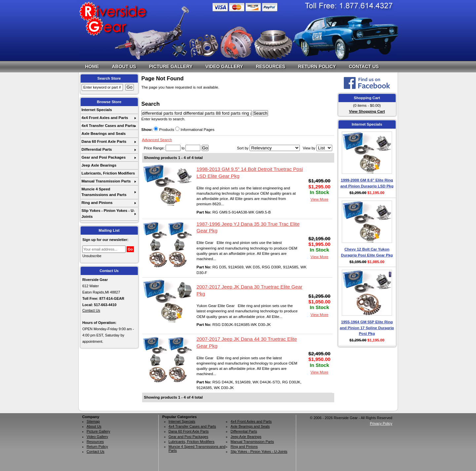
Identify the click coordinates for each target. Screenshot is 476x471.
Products (164, 130)
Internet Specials (97, 110)
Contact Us (364, 66)
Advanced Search (157, 140)
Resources (271, 66)
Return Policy (317, 66)
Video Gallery (224, 66)
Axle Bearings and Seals (103, 134)
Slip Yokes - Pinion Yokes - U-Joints (108, 213)
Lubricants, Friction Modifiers (108, 173)
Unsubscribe (92, 256)
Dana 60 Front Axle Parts (104, 141)
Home (92, 66)
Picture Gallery (171, 66)
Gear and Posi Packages (103, 157)
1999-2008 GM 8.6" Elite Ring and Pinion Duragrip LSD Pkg (367, 183)
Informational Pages (195, 130)
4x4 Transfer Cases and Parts (108, 126)
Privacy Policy (381, 423)
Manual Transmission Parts (106, 181)
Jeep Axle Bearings (99, 165)
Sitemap (93, 421)
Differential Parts (97, 149)
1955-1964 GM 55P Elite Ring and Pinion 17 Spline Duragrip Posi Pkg (367, 328)
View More (319, 199)
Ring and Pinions (97, 203)
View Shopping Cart (367, 111)
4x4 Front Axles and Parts (105, 118)
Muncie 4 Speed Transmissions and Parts (104, 192)
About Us (124, 66)
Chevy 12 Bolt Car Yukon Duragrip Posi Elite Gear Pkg (367, 252)
